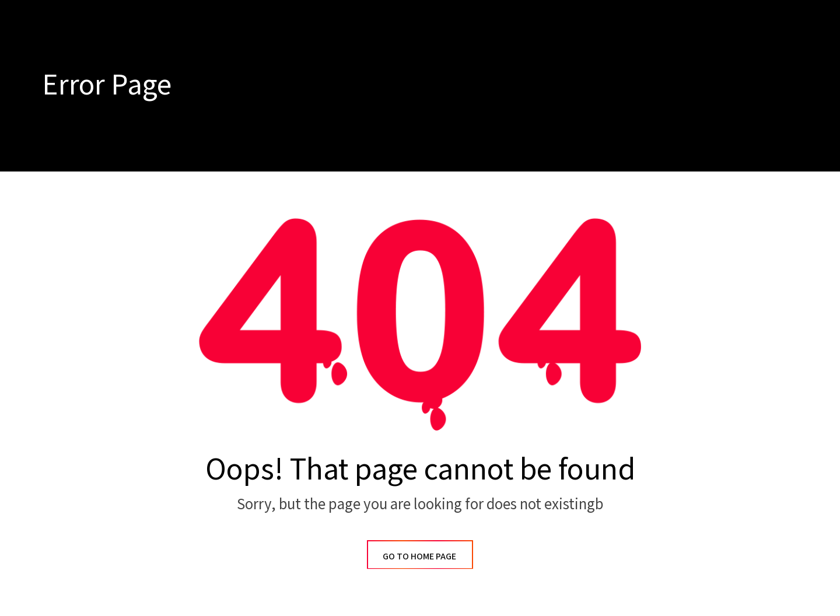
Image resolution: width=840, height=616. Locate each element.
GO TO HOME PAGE (420, 556)
